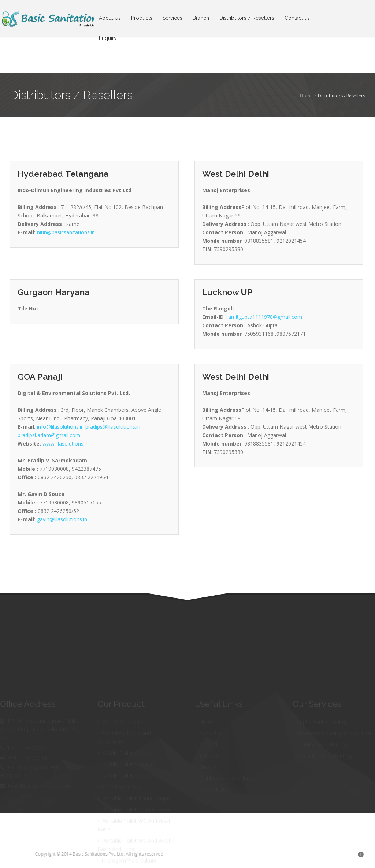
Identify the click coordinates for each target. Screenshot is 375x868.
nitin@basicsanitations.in (66, 232)
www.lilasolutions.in (66, 444)
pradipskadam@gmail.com (49, 435)
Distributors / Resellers (247, 18)
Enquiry (108, 38)
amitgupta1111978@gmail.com (265, 317)
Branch (201, 18)
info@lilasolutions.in (61, 427)
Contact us (297, 18)
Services (172, 18)
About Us (110, 18)
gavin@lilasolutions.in (62, 519)
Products (142, 18)
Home (306, 96)
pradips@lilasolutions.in (113, 427)
